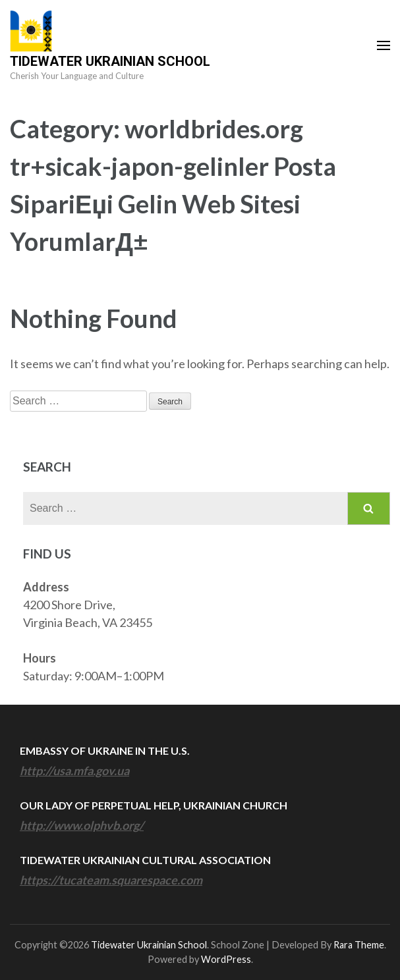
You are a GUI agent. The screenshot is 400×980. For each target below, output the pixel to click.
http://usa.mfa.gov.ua (74, 771)
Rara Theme (359, 945)
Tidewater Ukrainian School (110, 61)
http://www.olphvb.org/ (82, 825)
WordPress (226, 959)
